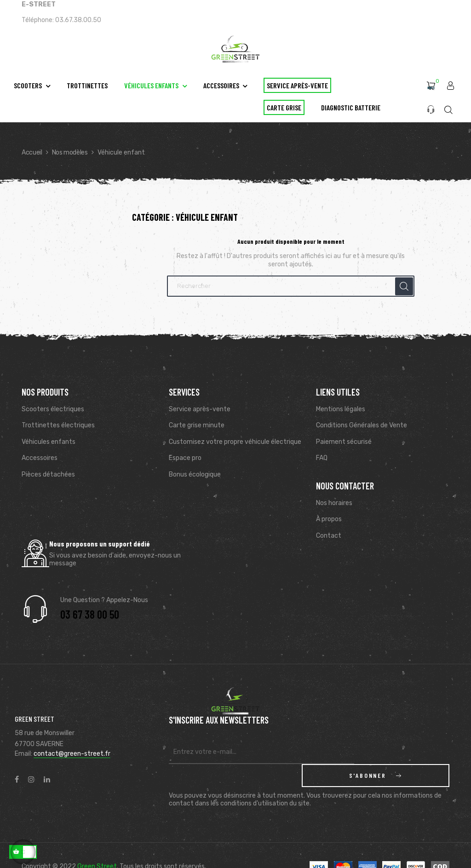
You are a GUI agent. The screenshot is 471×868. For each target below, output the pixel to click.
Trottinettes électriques (58, 425)
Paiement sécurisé (344, 442)
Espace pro (185, 458)
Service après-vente (200, 409)
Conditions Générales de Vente (362, 425)
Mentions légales (341, 409)
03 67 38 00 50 (90, 614)
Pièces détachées (48, 474)
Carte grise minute (197, 425)
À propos (329, 519)
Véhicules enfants (49, 442)
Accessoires (40, 458)
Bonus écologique (195, 474)
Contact (329, 536)
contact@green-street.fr (72, 754)
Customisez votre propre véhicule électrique (235, 442)
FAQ (322, 458)
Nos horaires (334, 503)
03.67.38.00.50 (78, 20)
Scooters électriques (53, 409)
